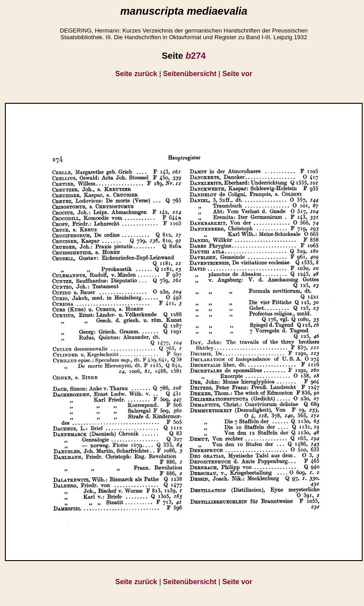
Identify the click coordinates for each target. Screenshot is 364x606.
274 (196, 56)
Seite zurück (136, 74)
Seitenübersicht (190, 74)
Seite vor (237, 74)
